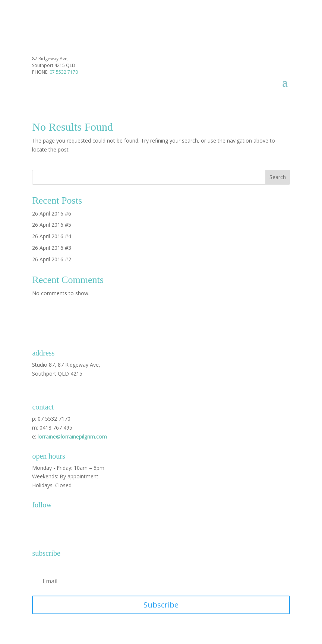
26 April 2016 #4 (52, 236)
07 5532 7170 (64, 72)
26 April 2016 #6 (52, 213)
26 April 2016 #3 (52, 248)
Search (278, 177)
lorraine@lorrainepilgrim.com (72, 436)
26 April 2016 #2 (52, 259)
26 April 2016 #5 (52, 225)
